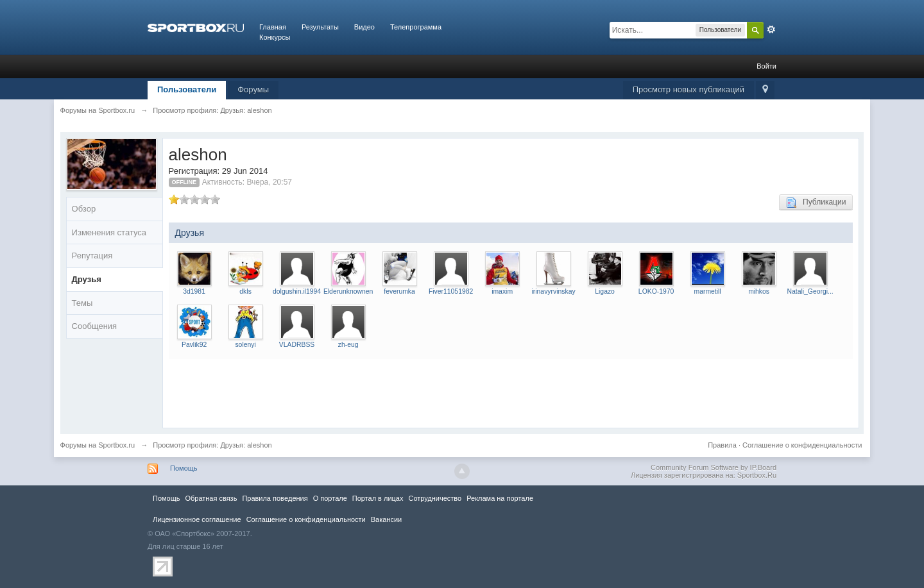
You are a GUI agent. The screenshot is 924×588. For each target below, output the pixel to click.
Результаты (320, 27)
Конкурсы (275, 37)
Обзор (84, 209)
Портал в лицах (378, 498)
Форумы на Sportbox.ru (98, 445)
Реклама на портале (500, 498)
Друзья (87, 279)
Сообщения (95, 326)
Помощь (184, 468)
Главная (273, 27)
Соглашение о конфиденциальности (802, 445)
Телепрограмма (416, 27)
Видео (364, 27)
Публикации (816, 203)
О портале (330, 498)
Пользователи (187, 89)
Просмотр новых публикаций (689, 89)
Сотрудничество (435, 498)
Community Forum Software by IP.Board (714, 467)
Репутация (92, 256)
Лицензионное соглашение (197, 519)
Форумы (253, 89)
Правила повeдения (275, 498)
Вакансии (386, 519)
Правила (722, 445)
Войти (766, 66)
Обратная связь (211, 498)
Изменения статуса (109, 232)
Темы (82, 303)
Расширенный (771, 29)
